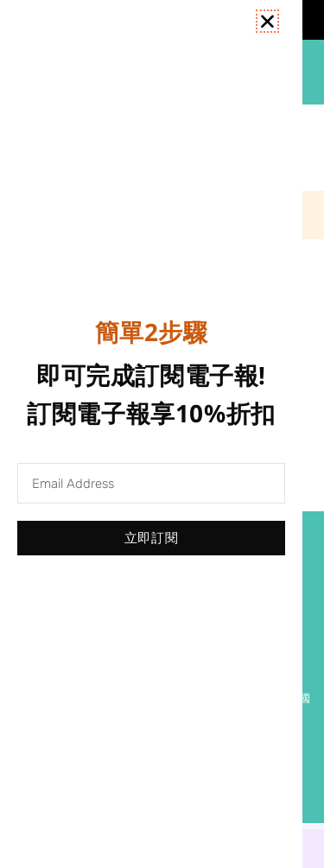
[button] (267, 21)
